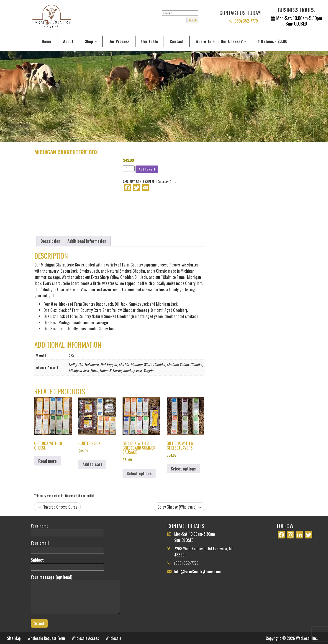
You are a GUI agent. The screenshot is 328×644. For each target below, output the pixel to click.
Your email (67, 546)
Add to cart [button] (92, 464)
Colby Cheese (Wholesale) (179, 507)
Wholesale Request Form (46, 638)
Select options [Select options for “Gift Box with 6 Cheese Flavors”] (183, 469)
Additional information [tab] (87, 241)
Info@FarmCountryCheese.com (198, 572)
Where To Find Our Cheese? (221, 41)
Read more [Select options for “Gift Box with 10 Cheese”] (47, 461)
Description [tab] (50, 241)
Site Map (14, 638)
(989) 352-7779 (244, 21)
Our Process (119, 41)
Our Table (150, 41)
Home (46, 41)
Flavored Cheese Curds (57, 507)
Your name (67, 529)
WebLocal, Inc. (307, 638)
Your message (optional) (76, 595)
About (68, 41)
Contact (177, 41)
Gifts (173, 181)
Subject (67, 563)
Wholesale (113, 638)
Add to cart (147, 169)
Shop (91, 41)
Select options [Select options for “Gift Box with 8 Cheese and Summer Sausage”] (139, 473)
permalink (88, 495)
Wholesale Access (85, 638)
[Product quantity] (129, 168)
